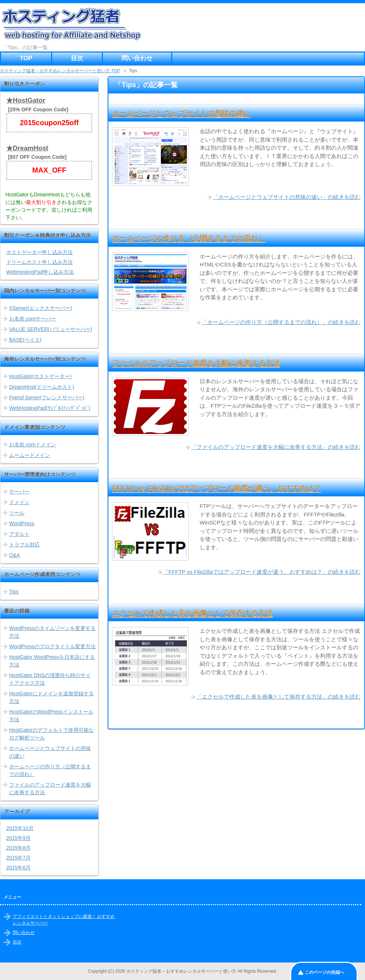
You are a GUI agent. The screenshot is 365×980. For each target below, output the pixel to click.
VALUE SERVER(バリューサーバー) (51, 329)
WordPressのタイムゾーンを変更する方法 (52, 632)
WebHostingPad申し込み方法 (40, 272)
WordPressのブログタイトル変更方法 (52, 646)
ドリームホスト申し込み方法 (39, 262)
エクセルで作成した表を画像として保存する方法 (192, 613)
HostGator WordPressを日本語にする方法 (52, 661)
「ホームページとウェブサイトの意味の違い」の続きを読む (287, 197)
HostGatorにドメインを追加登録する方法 (51, 697)
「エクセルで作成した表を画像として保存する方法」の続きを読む (278, 697)
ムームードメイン (30, 455)
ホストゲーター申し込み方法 (39, 252)
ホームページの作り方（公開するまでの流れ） (189, 238)
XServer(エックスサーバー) (41, 308)
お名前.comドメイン (32, 445)
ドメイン (19, 502)
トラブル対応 (24, 545)
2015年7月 (18, 858)
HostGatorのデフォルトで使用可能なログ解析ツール (51, 734)
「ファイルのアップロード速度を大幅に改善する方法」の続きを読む (276, 447)
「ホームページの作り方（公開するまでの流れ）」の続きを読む (281, 322)
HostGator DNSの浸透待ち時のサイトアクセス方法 (50, 679)
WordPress (22, 523)
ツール (17, 513)
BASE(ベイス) (25, 340)
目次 (77, 58)
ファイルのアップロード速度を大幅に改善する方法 (196, 363)
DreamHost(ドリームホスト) (42, 387)
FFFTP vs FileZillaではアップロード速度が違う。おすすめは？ (216, 488)
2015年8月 (18, 848)
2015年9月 (18, 838)
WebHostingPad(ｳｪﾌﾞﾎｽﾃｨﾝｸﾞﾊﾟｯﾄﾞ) (50, 408)
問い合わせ (137, 58)
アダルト (19, 534)
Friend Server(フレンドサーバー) (47, 397)
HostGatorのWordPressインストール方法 (51, 716)
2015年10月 (20, 828)
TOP (26, 58)
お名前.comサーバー (32, 319)
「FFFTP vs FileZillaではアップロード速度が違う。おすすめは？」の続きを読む (262, 572)
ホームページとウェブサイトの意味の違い (181, 114)
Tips (14, 592)
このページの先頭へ (324, 972)
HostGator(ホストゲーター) (40, 376)
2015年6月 (18, 868)
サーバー (19, 492)
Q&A (15, 555)
